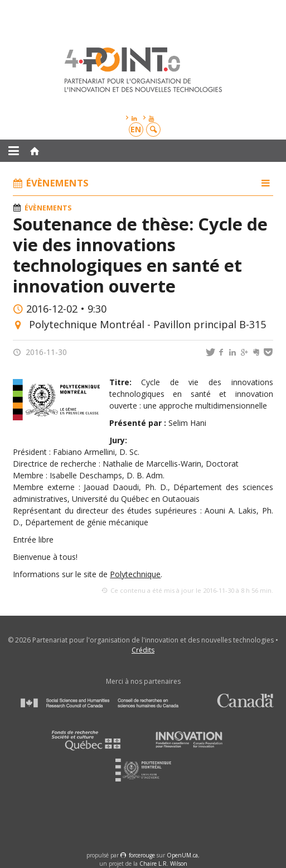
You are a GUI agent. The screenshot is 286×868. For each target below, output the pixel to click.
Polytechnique (135, 574)
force (142, 855)
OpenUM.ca (182, 855)
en (136, 129)
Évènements (48, 208)
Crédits (143, 650)
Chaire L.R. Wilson (163, 864)
